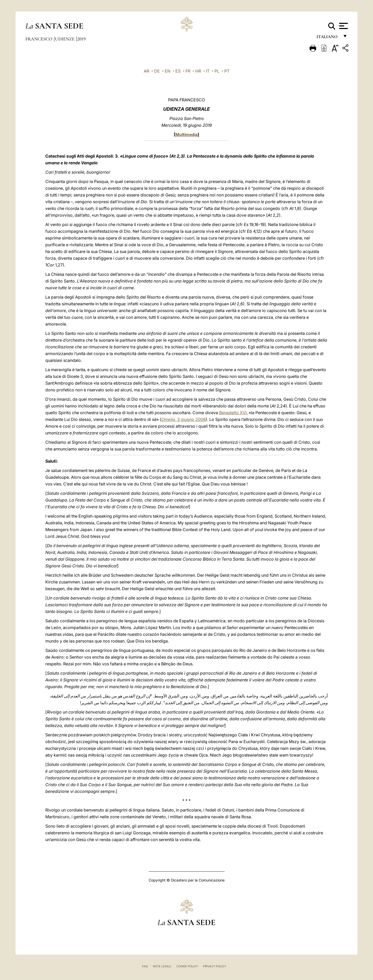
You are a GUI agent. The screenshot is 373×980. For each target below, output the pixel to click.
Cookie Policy (187, 966)
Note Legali (162, 966)
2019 (81, 39)
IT (208, 71)
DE (157, 71)
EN (168, 71)
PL (217, 71)
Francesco (39, 39)
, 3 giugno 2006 (184, 419)
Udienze (65, 39)
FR (188, 71)
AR (146, 71)
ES (178, 71)
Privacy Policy (215, 966)
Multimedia (187, 135)
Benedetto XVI (233, 413)
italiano (328, 38)
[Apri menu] (343, 26)
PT (227, 71)
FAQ (145, 966)
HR (198, 71)
